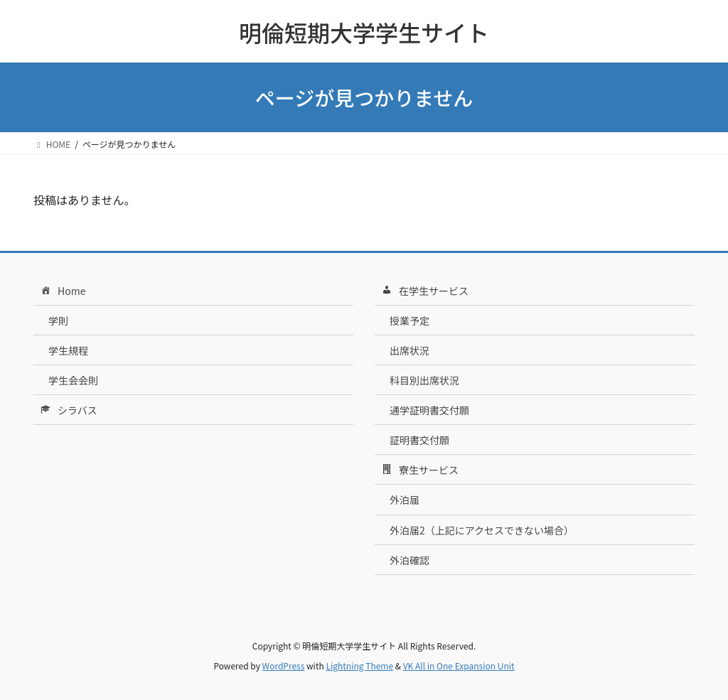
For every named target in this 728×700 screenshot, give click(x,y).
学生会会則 (73, 380)
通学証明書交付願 (429, 410)
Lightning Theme (359, 666)
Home (62, 291)
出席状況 (409, 350)
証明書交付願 (419, 440)
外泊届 (405, 500)
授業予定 (409, 321)
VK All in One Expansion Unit (459, 666)
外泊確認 (409, 560)
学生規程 (68, 350)
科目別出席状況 (424, 380)
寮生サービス (419, 470)
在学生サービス (424, 291)
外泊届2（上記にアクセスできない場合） (482, 530)
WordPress (284, 666)
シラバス (68, 411)
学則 (58, 321)
